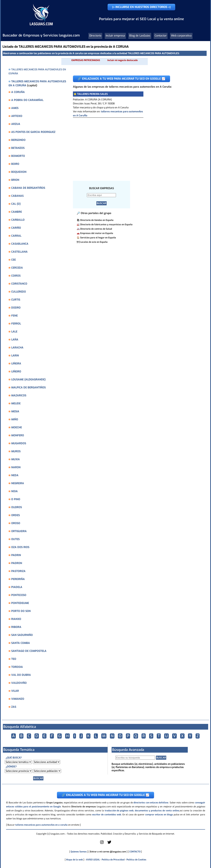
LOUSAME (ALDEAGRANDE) (28, 380)
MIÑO (15, 419)
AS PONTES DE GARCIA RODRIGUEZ (33, 132)
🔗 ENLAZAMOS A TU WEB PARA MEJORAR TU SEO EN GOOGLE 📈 (121, 79)
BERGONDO (18, 140)
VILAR (15, 691)
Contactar (161, 36)
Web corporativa (181, 36)
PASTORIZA (18, 571)
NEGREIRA (18, 483)
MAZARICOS (19, 396)
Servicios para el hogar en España (98, 238)
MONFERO (18, 435)
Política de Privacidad (113, 860)
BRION (15, 180)
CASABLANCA (20, 244)
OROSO (16, 523)
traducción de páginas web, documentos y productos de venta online (142, 811)
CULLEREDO (19, 292)
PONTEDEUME (20, 603)
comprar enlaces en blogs (159, 815)
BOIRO (15, 164)
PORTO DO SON (21, 611)
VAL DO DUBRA (21, 675)
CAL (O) (16, 204)
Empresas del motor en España (97, 233)
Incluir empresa (115, 36)
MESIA (15, 411)
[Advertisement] (137, 146)
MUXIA (16, 459)
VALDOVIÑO (19, 683)
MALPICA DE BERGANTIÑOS (28, 388)
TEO (14, 659)
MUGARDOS (19, 443)
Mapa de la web (74, 860)
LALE (14, 332)
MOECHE (17, 427)
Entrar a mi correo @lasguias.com (108, 852)
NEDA (15, 475)
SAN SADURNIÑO (22, 635)
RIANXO (16, 619)
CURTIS (16, 300)
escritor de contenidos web (107, 815)
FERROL (16, 324)
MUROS (16, 451)
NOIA (14, 491)
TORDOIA (17, 667)
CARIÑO (16, 228)
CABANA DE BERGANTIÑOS (28, 188)
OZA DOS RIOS (20, 547)
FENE (14, 316)
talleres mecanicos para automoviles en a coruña (41, 825)
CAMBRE (17, 212)
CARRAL (16, 236)
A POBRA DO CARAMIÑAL (27, 100)
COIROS (16, 276)
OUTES (15, 539)
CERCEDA (17, 268)
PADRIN (16, 555)
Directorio (95, 36)
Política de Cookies (136, 860)
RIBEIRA (16, 627)
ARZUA (16, 124)
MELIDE (16, 403)
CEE (14, 260)
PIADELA (17, 587)
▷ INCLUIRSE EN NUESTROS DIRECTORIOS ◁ (141, 7)
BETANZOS (18, 148)
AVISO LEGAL (93, 860)
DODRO (16, 308)
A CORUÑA (18, 92)
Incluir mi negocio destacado (123, 60)
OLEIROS (17, 507)
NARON (16, 467)
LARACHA (17, 348)
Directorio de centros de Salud (96, 229)
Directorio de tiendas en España (97, 220)
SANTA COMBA (21, 643)
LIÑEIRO (16, 372)
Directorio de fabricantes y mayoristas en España (106, 225)
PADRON (17, 563)
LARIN (15, 356)
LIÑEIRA (16, 364)
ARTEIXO (17, 116)
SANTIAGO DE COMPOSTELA (29, 651)
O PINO (16, 499)
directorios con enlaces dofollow (151, 803)
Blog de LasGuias (140, 36)
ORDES (16, 515)
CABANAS (17, 196)
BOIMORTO (18, 156)
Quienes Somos (79, 852)
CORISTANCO (19, 284)
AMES (15, 108)
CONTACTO (135, 852)
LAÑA (15, 340)
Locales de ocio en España (94, 242)
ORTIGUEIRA (19, 531)
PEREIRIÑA (18, 579)
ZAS (14, 707)
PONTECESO (19, 595)
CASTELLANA (19, 252)
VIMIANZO (18, 699)
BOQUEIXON (19, 172)
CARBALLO (18, 220)
